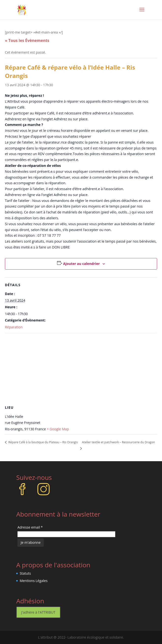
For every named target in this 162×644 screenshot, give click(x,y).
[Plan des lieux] (81, 369)
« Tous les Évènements (27, 40)
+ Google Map (58, 429)
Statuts (25, 573)
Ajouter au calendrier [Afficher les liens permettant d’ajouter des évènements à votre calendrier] (81, 264)
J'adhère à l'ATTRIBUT (38, 612)
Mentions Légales (34, 581)
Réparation (14, 327)
